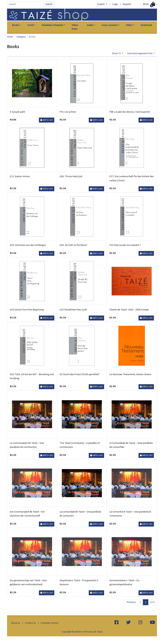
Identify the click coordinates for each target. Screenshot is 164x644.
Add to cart (47, 120)
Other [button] (129, 25)
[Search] (25, 4)
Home (10, 37)
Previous (131, 602)
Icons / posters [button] (110, 25)
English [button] (101, 4)
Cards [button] (31, 25)
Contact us (30, 623)
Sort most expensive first (140, 53)
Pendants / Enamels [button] (53, 25)
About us (16, 623)
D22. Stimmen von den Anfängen (28, 245)
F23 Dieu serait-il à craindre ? (125, 245)
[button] (150, 4)
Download (146, 25)
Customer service (49, 623)
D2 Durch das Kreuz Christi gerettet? (80, 374)
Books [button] (16, 25)
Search (49, 4)
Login (115, 4)
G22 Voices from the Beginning (27, 310)
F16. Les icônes (68, 112)
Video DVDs (75, 27)
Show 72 (117, 53)
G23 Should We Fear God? (73, 310)
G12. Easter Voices (20, 176)
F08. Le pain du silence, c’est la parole (130, 112)
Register (127, 4)
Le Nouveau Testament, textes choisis (130, 374)
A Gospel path (17, 112)
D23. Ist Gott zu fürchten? (73, 245)
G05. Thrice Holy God (71, 176)
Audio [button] (90, 25)
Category (21, 37)
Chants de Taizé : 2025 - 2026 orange (129, 310)
